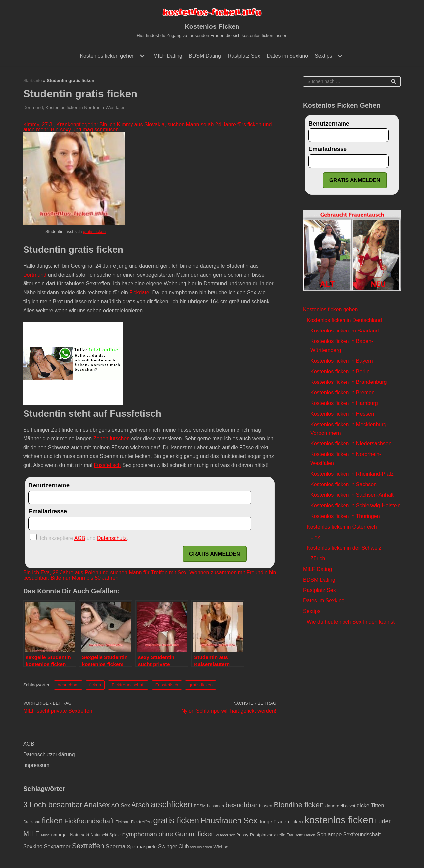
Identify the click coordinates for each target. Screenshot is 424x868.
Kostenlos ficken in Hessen (342, 414)
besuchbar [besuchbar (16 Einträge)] (241, 805)
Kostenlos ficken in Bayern (342, 361)
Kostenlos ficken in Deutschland (344, 320)
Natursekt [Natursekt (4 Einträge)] (79, 835)
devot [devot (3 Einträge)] (350, 806)
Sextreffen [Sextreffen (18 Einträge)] (88, 846)
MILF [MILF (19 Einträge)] (31, 834)
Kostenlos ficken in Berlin (340, 371)
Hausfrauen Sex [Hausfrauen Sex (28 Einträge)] (229, 820)
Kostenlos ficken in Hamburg (344, 403)
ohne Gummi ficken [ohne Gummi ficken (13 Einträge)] (186, 834)
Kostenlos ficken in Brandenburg (348, 382)
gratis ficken (94, 232)
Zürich (318, 559)
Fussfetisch (107, 465)
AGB (29, 744)
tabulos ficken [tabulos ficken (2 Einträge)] (201, 847)
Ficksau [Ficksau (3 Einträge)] (122, 822)
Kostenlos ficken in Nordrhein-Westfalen (85, 107)
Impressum (36, 765)
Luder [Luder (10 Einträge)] (383, 821)
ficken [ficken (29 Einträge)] (52, 820)
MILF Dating (168, 56)
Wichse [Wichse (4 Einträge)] (221, 847)
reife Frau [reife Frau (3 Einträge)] (286, 835)
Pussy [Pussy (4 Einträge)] (242, 835)
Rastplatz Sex (244, 56)
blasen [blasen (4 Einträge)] (266, 806)
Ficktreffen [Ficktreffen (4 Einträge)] (141, 822)
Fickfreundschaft (128, 685)
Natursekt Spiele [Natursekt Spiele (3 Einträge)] (106, 835)
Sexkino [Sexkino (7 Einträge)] (33, 846)
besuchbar (68, 685)
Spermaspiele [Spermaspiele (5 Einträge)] (142, 847)
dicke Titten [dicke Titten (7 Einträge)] (371, 805)
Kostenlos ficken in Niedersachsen (351, 444)
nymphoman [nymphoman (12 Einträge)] (139, 834)
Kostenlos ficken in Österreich (342, 527)
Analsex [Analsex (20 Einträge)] (97, 805)
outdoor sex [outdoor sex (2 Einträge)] (226, 835)
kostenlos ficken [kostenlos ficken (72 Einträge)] (339, 820)
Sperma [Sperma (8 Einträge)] (116, 847)
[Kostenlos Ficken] (212, 23)
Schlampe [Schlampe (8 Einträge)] (329, 834)
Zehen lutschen (111, 439)
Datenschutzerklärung (49, 755)
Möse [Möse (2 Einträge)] (45, 835)
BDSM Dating (205, 56)
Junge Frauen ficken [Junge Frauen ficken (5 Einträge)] (281, 822)
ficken (95, 685)
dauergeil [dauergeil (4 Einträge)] (335, 806)
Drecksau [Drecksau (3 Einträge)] (32, 822)
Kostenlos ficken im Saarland (344, 331)
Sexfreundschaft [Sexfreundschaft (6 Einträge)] (362, 834)
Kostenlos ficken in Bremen (343, 393)
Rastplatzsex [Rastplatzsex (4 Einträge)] (263, 835)
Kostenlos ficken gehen (330, 309)
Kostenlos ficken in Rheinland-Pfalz (352, 474)
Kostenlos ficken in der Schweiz (344, 548)
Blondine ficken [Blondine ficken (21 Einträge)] (299, 805)
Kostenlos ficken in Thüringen (345, 516)
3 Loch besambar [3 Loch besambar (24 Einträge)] (53, 805)
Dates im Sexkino (288, 56)
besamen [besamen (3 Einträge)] (215, 806)
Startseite (32, 81)
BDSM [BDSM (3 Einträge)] (200, 806)
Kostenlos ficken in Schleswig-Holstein (356, 506)
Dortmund (33, 107)
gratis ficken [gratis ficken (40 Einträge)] (176, 820)
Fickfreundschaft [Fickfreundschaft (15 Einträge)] (89, 821)
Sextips (312, 611)
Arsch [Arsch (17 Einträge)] (140, 805)
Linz (315, 537)
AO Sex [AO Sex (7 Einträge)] (121, 805)
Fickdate (139, 293)
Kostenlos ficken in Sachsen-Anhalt (352, 495)
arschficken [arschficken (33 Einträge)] (172, 804)
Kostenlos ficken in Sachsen (344, 484)
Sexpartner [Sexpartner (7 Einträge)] (57, 846)
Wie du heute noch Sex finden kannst (351, 622)
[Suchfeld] (352, 81)
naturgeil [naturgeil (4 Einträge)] (60, 835)
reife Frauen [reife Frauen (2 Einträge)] (306, 835)
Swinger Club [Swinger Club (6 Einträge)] (173, 847)
